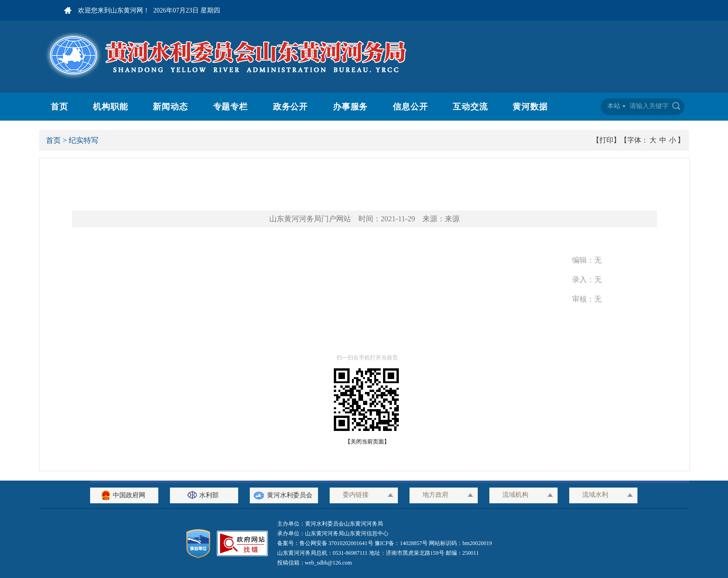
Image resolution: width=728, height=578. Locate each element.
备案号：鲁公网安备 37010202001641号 (326, 543)
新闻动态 (170, 107)
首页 (59, 107)
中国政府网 (124, 495)
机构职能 (110, 107)
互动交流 (470, 107)
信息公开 (410, 107)
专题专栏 (231, 107)
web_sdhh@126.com (328, 563)
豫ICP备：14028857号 (401, 543)
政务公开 (291, 107)
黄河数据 (530, 107)
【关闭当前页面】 (364, 442)
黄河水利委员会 (284, 495)
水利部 (204, 495)
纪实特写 (84, 140)
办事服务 (351, 107)
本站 (614, 106)
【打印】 (606, 140)
